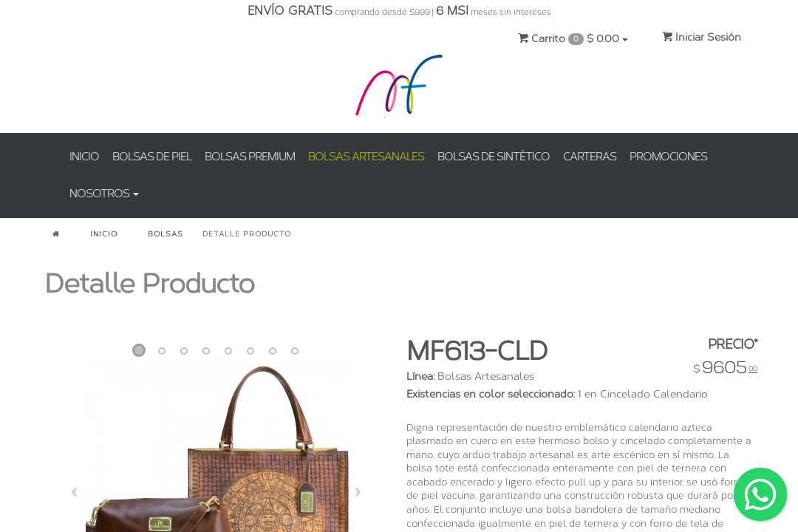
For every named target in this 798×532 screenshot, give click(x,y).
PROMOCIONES (668, 157)
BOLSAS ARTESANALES (366, 157)
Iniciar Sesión (702, 37)
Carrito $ (573, 39)
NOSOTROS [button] (104, 194)
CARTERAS (590, 157)
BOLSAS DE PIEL (152, 157)
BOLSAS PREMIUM (250, 157)
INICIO (84, 157)
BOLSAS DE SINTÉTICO (494, 157)
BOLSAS (166, 234)
